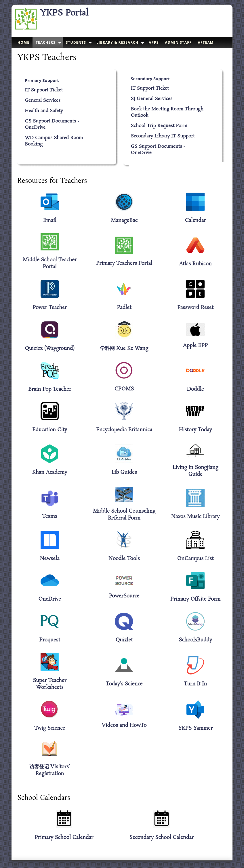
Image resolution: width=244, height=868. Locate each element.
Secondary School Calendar (162, 838)
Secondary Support (150, 79)
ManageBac (124, 221)
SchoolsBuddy (195, 640)
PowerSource (124, 596)
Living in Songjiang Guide (196, 471)
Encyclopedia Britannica (124, 430)
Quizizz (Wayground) (50, 348)
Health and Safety (44, 111)
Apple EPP (196, 346)
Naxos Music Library (196, 517)
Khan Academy (50, 472)
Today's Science (124, 684)
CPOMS (124, 389)
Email (50, 221)
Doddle (195, 389)
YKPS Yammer (195, 728)
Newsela (50, 559)
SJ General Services (152, 99)
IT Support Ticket (44, 90)
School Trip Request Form (159, 126)
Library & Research (117, 42)
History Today (195, 430)
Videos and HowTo (124, 725)
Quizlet (124, 640)
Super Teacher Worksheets (50, 684)
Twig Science (50, 728)
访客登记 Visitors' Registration (50, 770)
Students (76, 42)
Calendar (196, 221)
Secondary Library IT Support (163, 136)
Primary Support (42, 80)
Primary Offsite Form (195, 599)
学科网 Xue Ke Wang (124, 348)
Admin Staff (178, 42)
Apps (154, 42)
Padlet (124, 308)
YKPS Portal (64, 13)
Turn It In (195, 684)
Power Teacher (50, 308)
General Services (43, 101)
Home (23, 42)
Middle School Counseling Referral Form (124, 515)
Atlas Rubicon (195, 264)
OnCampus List (196, 559)
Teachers (46, 42)
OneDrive (50, 599)
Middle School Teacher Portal (50, 263)
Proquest (50, 640)
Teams (50, 516)
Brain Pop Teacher (50, 389)
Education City (50, 430)
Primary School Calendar (64, 838)
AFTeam (206, 42)
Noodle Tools (124, 559)
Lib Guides (124, 472)
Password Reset (195, 308)
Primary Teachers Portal (124, 263)
